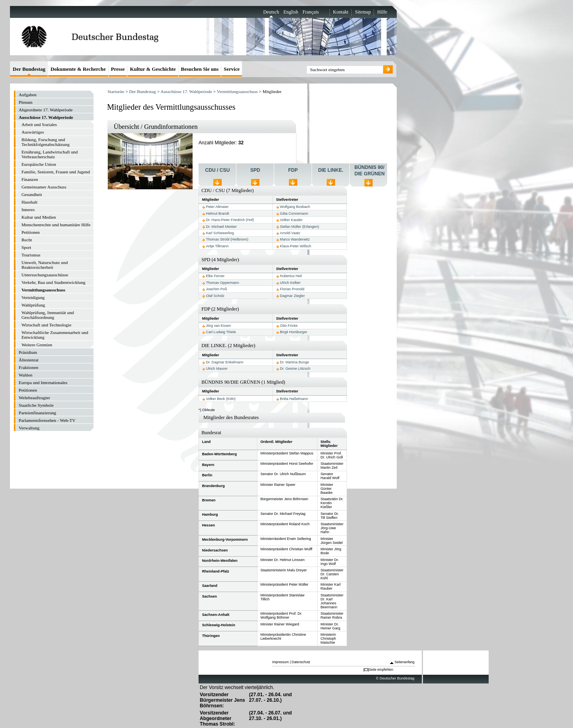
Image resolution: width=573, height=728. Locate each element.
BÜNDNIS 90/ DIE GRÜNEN (370, 171)
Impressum (281, 662)
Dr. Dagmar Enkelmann (224, 362)
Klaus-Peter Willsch (295, 246)
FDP (293, 170)
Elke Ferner (215, 276)
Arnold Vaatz (290, 233)
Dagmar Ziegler (292, 296)
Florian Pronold (292, 289)
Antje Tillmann (217, 246)
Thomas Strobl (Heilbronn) (227, 239)
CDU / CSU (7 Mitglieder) (228, 190)
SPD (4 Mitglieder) (220, 260)
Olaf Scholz (215, 296)
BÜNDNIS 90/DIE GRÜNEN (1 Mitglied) (243, 382)
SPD (255, 170)
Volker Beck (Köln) (221, 399)
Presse (118, 69)
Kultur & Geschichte (153, 69)
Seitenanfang (404, 662)
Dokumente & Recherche (78, 69)
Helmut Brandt (217, 214)
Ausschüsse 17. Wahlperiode (186, 91)
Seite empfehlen (381, 670)
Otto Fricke (288, 326)
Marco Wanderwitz (295, 239)
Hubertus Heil (291, 276)
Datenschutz (301, 662)
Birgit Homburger (293, 332)
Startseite (116, 91)
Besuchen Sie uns (200, 69)
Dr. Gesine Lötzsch (295, 369)
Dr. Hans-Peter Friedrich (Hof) (230, 220)
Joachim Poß (216, 289)
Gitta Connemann (294, 214)
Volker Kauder (291, 220)
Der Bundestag (142, 91)
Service (232, 69)
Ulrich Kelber (290, 283)
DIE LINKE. (331, 170)
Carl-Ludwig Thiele (221, 332)
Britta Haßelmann (294, 399)
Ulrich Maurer (216, 369)
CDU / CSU (218, 170)
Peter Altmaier (217, 207)
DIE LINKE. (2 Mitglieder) (228, 346)
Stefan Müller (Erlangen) (299, 227)
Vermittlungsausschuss (237, 91)
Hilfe (382, 12)
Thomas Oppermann (222, 283)
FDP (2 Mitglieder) (220, 309)
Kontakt (341, 12)
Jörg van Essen (218, 326)
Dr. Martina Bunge (294, 362)
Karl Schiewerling (220, 233)
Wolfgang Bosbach (295, 207)
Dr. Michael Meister (221, 227)
